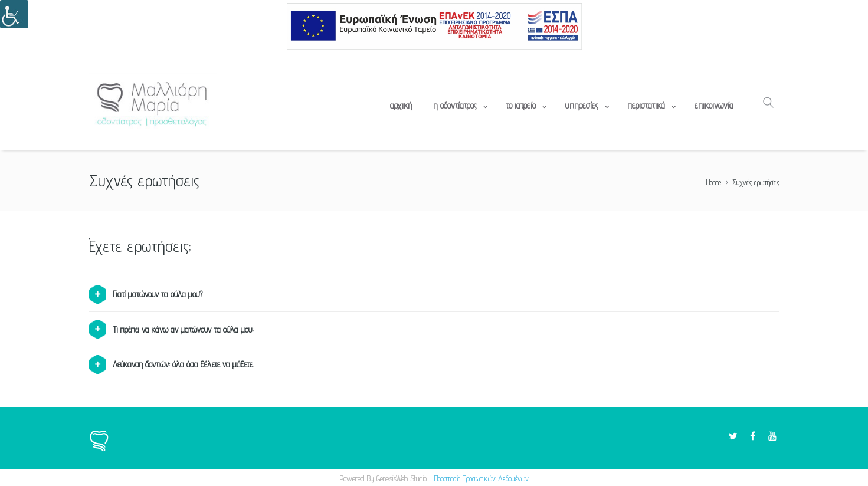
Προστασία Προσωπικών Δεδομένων (482, 478)
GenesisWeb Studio (402, 478)
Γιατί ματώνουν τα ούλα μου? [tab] (146, 294)
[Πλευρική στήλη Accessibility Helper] (14, 14)
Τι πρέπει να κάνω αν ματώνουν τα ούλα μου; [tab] (171, 329)
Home (714, 182)
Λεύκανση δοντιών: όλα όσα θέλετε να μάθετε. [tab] (171, 364)
